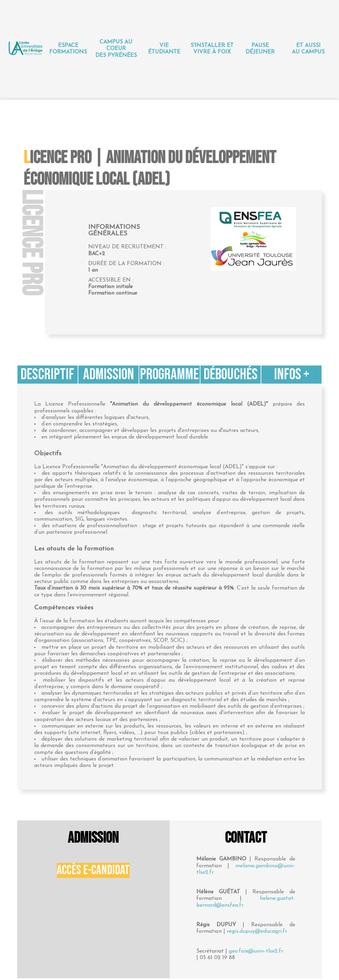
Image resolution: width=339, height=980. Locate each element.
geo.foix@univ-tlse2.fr (256, 951)
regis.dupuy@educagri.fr (257, 931)
